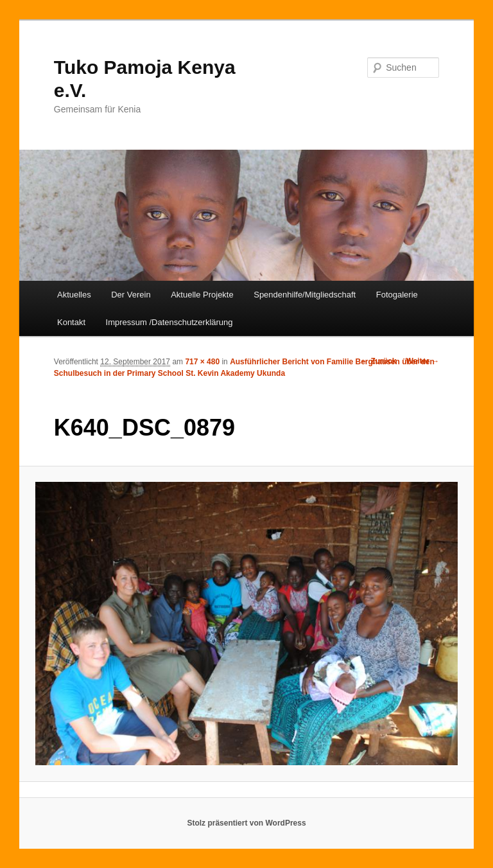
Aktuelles (74, 295)
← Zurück (378, 361)
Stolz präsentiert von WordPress (246, 823)
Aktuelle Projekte (202, 295)
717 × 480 (202, 362)
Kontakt (71, 322)
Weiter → (422, 361)
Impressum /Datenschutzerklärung (169, 322)
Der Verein (131, 295)
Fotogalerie (397, 295)
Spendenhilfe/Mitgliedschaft (305, 295)
